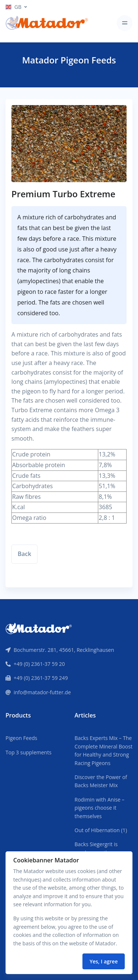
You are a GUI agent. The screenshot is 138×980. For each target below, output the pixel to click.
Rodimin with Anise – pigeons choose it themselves (100, 808)
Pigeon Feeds (21, 738)
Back (24, 554)
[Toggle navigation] (125, 23)
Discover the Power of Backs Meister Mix (101, 781)
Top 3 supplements (29, 752)
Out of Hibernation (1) (101, 830)
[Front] (39, 628)
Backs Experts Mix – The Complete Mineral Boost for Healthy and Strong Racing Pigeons (104, 750)
